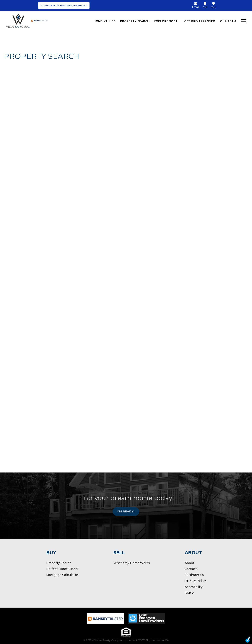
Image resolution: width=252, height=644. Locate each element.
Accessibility (194, 587)
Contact (191, 569)
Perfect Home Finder (62, 569)
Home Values (104, 20)
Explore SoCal (167, 20)
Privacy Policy (195, 581)
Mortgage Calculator (62, 575)
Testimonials (194, 575)
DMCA (190, 593)
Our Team (228, 20)
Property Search (135, 20)
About (190, 563)
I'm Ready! (126, 510)
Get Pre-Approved (200, 20)
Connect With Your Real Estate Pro (64, 6)
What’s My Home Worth (132, 563)
